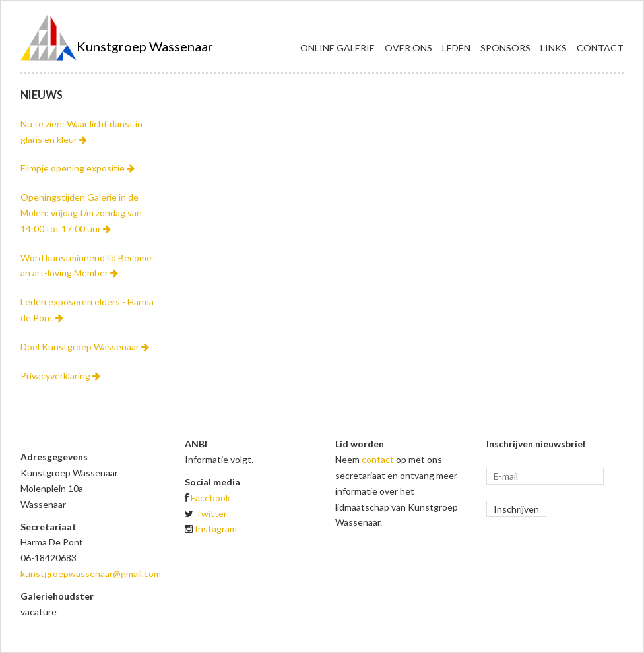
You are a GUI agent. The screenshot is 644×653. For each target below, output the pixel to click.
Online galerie (338, 48)
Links (554, 48)
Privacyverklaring (60, 376)
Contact (600, 48)
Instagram (216, 529)
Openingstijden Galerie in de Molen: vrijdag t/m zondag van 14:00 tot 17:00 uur (81, 213)
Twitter (211, 513)
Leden (456, 48)
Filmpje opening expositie (78, 168)
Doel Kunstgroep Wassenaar (85, 347)
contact (378, 459)
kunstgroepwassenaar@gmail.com (91, 574)
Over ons (408, 48)
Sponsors (505, 48)
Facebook (210, 498)
